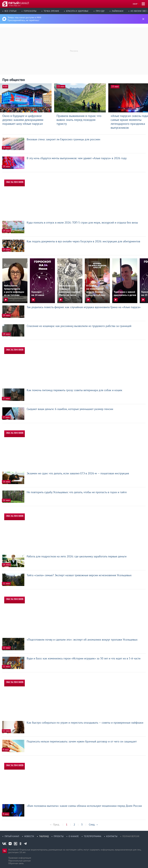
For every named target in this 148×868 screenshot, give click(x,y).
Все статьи (11, 11)
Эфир (135, 4)
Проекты (59, 836)
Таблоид (44, 836)
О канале (74, 836)
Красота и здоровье (77, 11)
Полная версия (131, 836)
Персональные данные (19, 861)
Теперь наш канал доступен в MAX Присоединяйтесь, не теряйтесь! (24, 19)
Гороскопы (30, 11)
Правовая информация (20, 858)
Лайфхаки (118, 11)
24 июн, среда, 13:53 (15, 6)
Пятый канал (12, 836)
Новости (29, 836)
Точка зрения (51, 11)
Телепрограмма (93, 836)
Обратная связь (16, 863)
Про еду (100, 11)
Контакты (112, 836)
